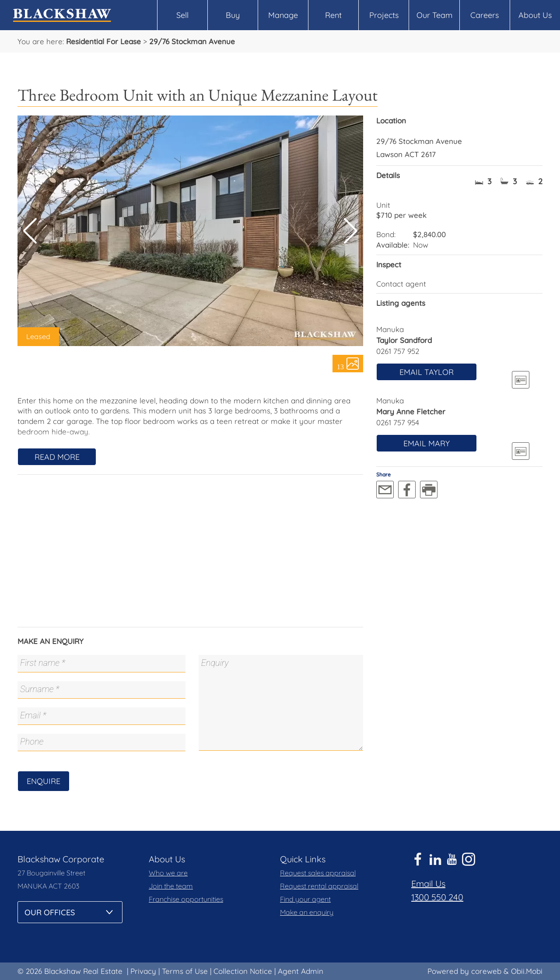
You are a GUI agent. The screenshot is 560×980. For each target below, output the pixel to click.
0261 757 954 (398, 422)
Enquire (44, 781)
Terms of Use (185, 971)
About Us (535, 15)
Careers (485, 15)
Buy (233, 15)
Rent (333, 15)
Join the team (171, 886)
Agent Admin (301, 971)
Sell (182, 15)
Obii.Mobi (527, 971)
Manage (283, 15)
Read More (57, 457)
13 (340, 366)
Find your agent (305, 899)
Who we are (168, 873)
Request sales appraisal (318, 873)
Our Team (434, 15)
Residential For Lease (103, 41)
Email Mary (427, 443)
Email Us (428, 884)
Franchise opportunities (186, 899)
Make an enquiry (307, 912)
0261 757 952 (398, 351)
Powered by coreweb (464, 971)
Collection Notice (243, 971)
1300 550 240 (437, 897)
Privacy (143, 971)
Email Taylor (427, 372)
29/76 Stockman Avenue (192, 41)
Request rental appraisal (319, 886)
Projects (384, 15)
